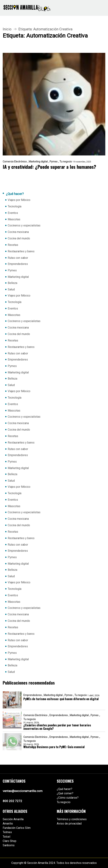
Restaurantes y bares (21, 251)
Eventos (13, 213)
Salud (11, 289)
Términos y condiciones (72, 819)
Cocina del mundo (19, 238)
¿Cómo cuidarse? (68, 798)
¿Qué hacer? (65, 789)
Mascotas (14, 219)
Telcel (6, 837)
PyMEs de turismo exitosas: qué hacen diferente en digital (61, 699)
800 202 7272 (12, 801)
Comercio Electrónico (15, 162)
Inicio (7, 29)
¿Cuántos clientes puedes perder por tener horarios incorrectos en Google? (57, 727)
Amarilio (8, 824)
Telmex (7, 832)
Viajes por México (19, 200)
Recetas (13, 245)
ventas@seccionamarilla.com (23, 791)
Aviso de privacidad (69, 824)
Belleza (12, 283)
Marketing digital (38, 162)
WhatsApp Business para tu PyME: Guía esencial (54, 747)
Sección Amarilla (13, 819)
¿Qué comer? (65, 793)
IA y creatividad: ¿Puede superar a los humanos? (49, 167)
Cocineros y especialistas (24, 225)
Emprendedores (18, 264)
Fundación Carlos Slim (17, 828)
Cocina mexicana (18, 232)
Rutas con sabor (18, 258)
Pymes (54, 162)
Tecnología (15, 206)
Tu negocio (66, 162)
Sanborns (9, 845)
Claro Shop (10, 841)
